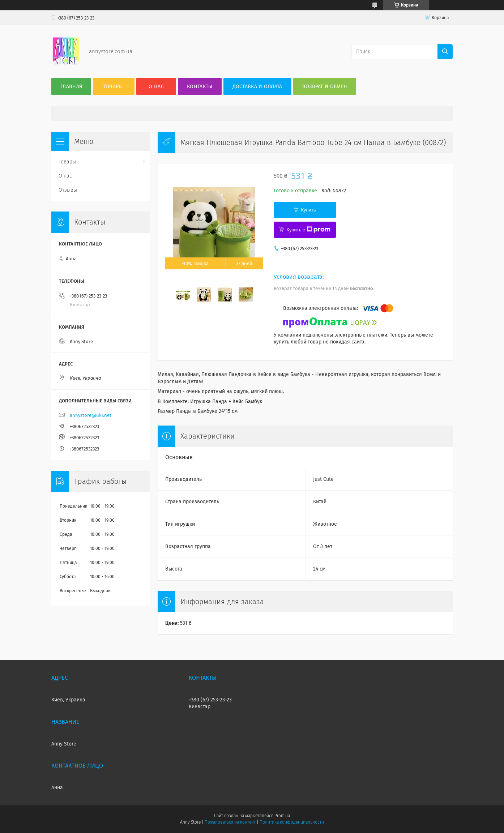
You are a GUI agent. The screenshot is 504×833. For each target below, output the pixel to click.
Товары (113, 87)
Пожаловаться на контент (230, 822)
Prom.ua (282, 816)
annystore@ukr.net (91, 415)
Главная (71, 87)
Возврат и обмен (325, 87)
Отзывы (68, 190)
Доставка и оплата (257, 87)
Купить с (308, 230)
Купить (308, 210)
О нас (156, 87)
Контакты (200, 87)
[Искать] (445, 52)
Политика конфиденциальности (292, 822)
